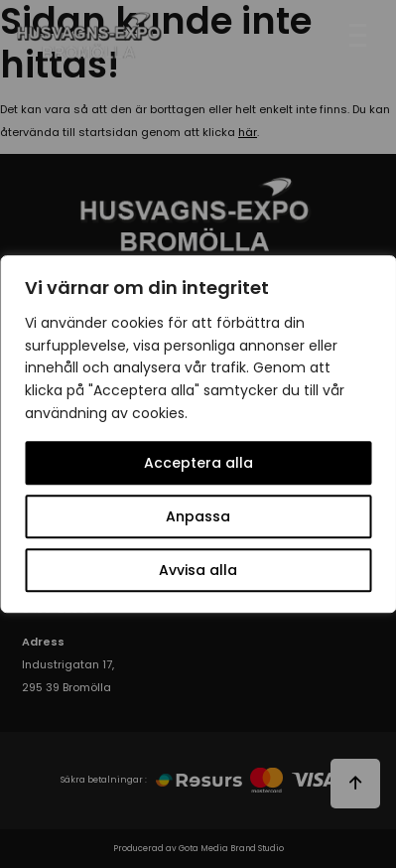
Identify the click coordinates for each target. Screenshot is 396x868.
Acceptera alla (198, 463)
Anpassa (198, 516)
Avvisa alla (198, 570)
